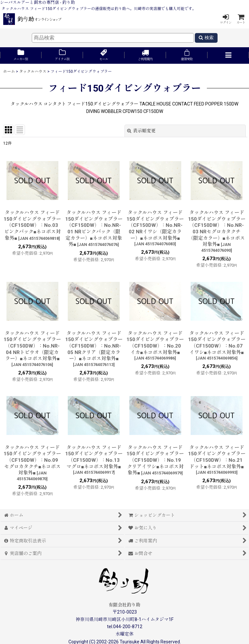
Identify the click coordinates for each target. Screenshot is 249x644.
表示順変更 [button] (141, 131)
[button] (228, 56)
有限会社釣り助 (124, 605)
